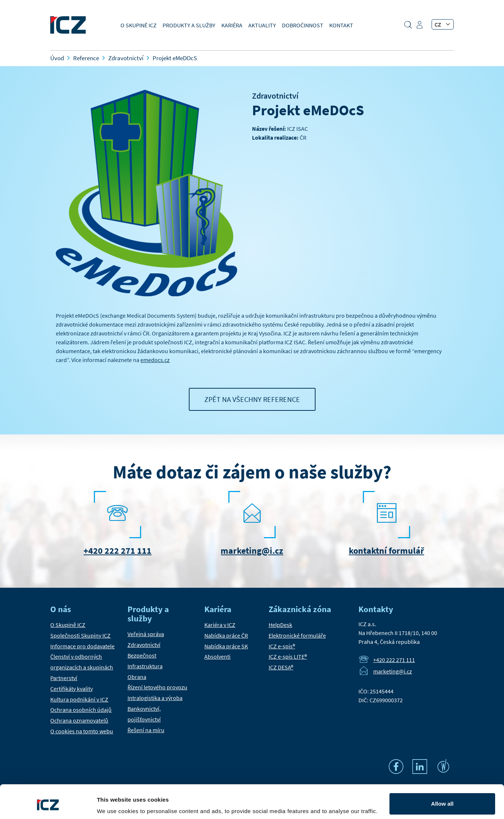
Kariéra (232, 25)
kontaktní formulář (386, 551)
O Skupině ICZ (139, 25)
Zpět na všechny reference (252, 399)
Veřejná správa (146, 634)
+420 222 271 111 (118, 551)
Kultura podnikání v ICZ (79, 699)
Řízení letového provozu (157, 687)
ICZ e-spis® (282, 646)
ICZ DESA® (281, 667)
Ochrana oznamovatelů (79, 720)
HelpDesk (280, 625)
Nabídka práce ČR (226, 635)
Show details (114, 803)
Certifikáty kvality (71, 689)
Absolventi (217, 656)
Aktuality (262, 25)
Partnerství (64, 678)
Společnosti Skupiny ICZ (80, 635)
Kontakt (341, 25)
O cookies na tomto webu (82, 731)
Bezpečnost (142, 655)
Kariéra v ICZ (220, 625)
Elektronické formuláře (297, 635)
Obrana (137, 677)
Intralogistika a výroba (155, 698)
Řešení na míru (146, 730)
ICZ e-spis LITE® (288, 656)
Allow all (442, 775)
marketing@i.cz (252, 551)
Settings (442, 799)
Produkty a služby (189, 25)
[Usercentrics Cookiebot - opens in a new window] (48, 805)
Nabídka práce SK (226, 646)
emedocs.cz (155, 360)
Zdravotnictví (275, 96)
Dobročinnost (303, 25)
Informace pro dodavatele (82, 646)
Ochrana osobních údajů (81, 710)
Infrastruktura (145, 666)
